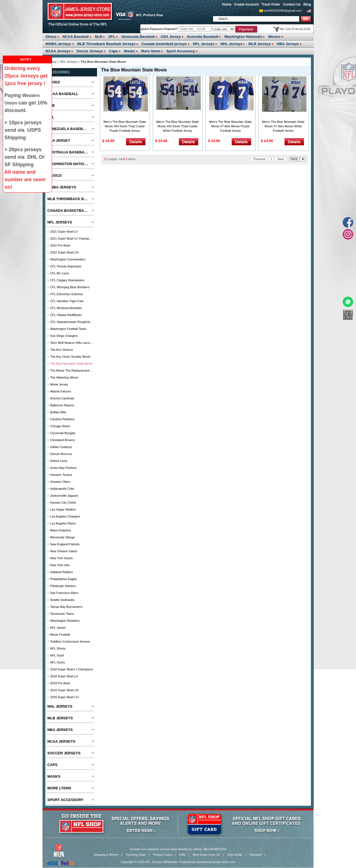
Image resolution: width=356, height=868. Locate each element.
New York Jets (60, 565)
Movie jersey (59, 384)
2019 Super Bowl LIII (64, 690)
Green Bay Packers (63, 468)
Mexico (274, 37)
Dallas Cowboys (61, 447)
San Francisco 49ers (64, 593)
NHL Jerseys (232, 44)
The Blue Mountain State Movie (71, 364)
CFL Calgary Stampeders (67, 280)
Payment (255, 855)
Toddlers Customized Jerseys (70, 641)
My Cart (295, 29)
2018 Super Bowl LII (64, 676)
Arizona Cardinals (62, 398)
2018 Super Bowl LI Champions (72, 669)
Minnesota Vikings (62, 537)
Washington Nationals (243, 37)
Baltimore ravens (62, 405)
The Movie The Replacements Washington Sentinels (72, 370)
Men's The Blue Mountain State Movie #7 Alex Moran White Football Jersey (283, 126)
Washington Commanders (68, 259)
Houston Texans (61, 475)
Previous (260, 159)
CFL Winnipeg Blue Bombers (70, 287)
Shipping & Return (106, 855)
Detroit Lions (59, 461)
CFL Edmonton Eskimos (66, 294)
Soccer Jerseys (90, 51)
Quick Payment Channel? (160, 29)
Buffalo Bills (58, 412)
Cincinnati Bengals (63, 433)
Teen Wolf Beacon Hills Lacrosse (72, 343)
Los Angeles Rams (63, 523)
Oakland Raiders (61, 572)
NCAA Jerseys (58, 51)
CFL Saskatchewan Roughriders (72, 322)
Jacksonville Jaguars (64, 496)
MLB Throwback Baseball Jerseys (107, 44)
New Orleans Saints (64, 551)
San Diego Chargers (64, 336)
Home (227, 4)
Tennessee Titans (62, 614)
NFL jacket (58, 628)
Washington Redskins (65, 621)
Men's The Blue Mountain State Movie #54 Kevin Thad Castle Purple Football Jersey (125, 126)
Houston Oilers (60, 482)
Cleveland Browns (62, 440)
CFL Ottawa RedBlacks (66, 315)
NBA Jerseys (288, 44)
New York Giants (61, 558)
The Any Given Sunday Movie (70, 357)
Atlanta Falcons (61, 391)
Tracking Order (136, 855)
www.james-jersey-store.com (216, 862)
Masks (130, 51)
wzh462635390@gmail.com (283, 11)
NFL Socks (57, 662)
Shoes (51, 37)
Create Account (246, 4)
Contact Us (292, 4)
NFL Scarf (57, 655)
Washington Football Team (68, 329)
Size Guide (235, 855)
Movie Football (60, 635)
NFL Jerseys (204, 44)
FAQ (182, 855)
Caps (113, 51)
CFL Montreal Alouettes (66, 308)
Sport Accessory (181, 51)
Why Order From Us (206, 855)
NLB (99, 37)
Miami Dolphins (60, 530)
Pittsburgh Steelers (63, 586)
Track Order (271, 4)
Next (281, 159)
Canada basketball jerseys (164, 44)
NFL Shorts (58, 648)
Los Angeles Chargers (65, 516)
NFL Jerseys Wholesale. (162, 862)
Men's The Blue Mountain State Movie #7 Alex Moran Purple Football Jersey (230, 126)
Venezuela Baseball (138, 37)
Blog (307, 4)
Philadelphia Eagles (64, 579)
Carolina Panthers (62, 419)
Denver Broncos (61, 454)
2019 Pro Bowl (60, 683)
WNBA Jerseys (58, 44)
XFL (112, 37)
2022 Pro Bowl (60, 245)
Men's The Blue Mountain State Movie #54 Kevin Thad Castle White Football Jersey (178, 126)
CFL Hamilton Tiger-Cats (67, 301)
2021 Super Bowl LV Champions (72, 238)
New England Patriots (65, 544)
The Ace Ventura (61, 350)
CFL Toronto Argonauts (66, 266)
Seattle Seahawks (62, 600)
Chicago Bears (60, 426)
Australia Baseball (203, 37)
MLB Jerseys (259, 44)
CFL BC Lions (60, 273)
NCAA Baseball (76, 37)
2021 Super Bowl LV (64, 232)
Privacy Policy (163, 855)
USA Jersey (171, 37)
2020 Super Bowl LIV (64, 697)
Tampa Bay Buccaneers (66, 607)
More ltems (151, 51)
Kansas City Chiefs (63, 503)
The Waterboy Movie (64, 377)
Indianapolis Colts (62, 489)
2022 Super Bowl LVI (64, 252)
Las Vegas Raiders (63, 509)
